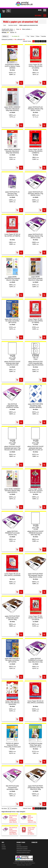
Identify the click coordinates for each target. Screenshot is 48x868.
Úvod (5, 25)
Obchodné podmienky (22, 847)
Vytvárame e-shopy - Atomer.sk (24, 865)
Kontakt (4, 847)
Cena (18, 29)
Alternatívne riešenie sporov (24, 850)
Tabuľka (12, 32)
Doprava (19, 845)
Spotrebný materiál (13, 25)
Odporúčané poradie (7, 31)
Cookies (4, 849)
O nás (3, 845)
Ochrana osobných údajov (23, 852)
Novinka (44, 36)
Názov (11, 29)
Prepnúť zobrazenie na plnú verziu (24, 861)
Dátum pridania (26, 29)
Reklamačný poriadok (22, 849)
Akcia (32, 36)
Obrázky (4, 32)
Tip (28, 36)
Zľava (38, 36)
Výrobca (5, 36)
